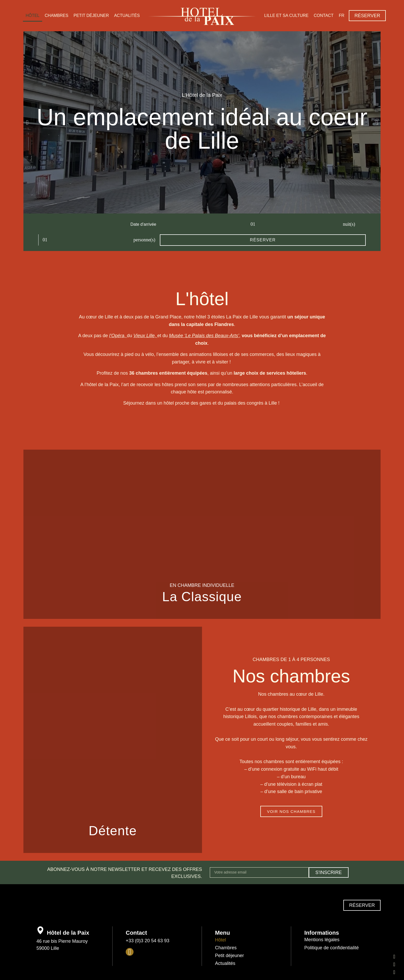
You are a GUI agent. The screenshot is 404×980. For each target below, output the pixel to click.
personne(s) (230, 224)
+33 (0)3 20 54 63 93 (148, 925)
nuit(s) (182, 224)
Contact (324, 15)
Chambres (57, 15)
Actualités (127, 15)
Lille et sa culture (286, 15)
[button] (27, 123)
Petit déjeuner (91, 15)
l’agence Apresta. (239, 973)
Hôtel (32, 15)
